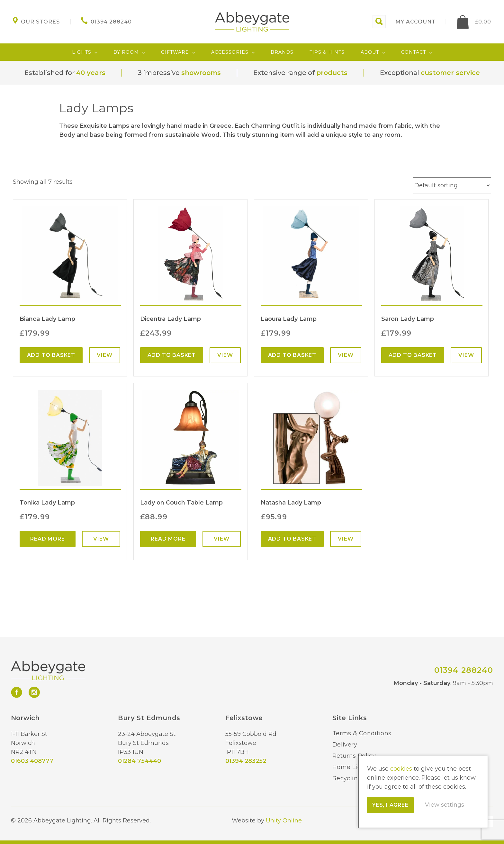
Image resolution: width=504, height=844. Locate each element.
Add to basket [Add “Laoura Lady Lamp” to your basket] (292, 355)
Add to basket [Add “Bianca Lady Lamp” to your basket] (51, 355)
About (370, 52)
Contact (414, 52)
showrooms (201, 73)
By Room (126, 52)
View (104, 355)
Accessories (230, 52)
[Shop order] (452, 185)
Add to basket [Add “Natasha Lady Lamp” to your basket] (292, 539)
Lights (82, 52)
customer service (450, 73)
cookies (401, 769)
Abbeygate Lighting (252, 22)
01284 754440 (139, 761)
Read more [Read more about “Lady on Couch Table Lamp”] (168, 539)
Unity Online (284, 821)
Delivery (345, 745)
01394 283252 (246, 761)
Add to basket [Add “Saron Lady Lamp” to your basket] (413, 355)
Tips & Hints (327, 52)
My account (415, 22)
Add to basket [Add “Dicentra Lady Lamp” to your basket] (172, 355)
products (332, 73)
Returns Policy (354, 756)
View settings (445, 805)
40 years (91, 73)
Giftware (175, 52)
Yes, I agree (390, 805)
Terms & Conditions (362, 733)
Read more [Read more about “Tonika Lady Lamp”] (47, 539)
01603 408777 (32, 761)
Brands (282, 52)
